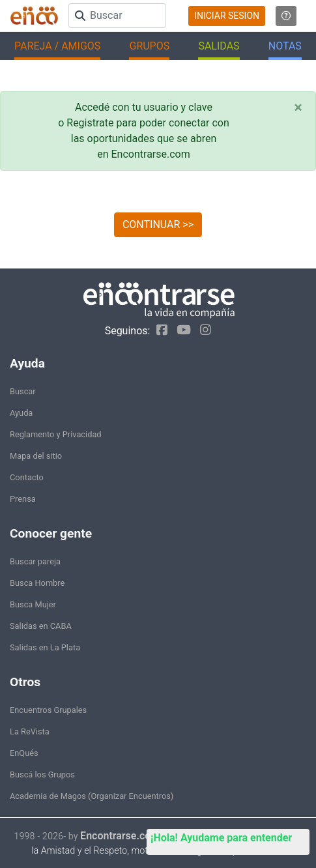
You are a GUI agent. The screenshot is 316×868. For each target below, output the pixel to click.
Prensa (23, 499)
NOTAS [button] (285, 46)
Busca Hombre (37, 583)
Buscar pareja (35, 561)
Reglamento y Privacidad (56, 434)
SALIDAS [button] (219, 46)
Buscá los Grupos (42, 774)
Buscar (23, 391)
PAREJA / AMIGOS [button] (57, 46)
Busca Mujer (33, 604)
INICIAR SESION (227, 16)
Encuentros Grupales (48, 710)
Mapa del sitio (36, 456)
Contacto (27, 477)
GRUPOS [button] (149, 46)
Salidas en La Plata (45, 647)
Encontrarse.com (120, 836)
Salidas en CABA (41, 626)
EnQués (24, 753)
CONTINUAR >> (158, 224)
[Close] (298, 108)
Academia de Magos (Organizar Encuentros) (92, 796)
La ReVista (30, 731)
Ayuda (21, 413)
